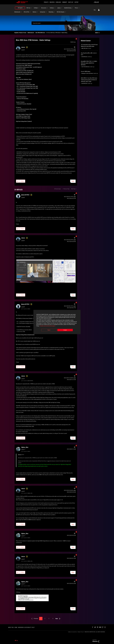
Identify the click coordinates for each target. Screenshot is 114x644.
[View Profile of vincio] (23, 47)
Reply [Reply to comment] (73, 229)
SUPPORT (76, 2)
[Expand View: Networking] (54, 12)
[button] (18, 181)
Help (95, 10)
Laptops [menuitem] (59, 8)
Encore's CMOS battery (86, 71)
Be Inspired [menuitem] (20, 8)
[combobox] (57, 23)
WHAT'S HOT (71, 2)
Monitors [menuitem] (35, 12)
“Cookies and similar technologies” (47, 326)
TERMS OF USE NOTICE (72, 632)
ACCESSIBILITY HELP (29, 627)
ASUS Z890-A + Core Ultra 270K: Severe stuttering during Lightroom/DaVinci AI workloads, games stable (89, 80)
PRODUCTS (46, 2)
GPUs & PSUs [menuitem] (27, 12)
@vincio (20, 455)
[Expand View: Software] (39, 8)
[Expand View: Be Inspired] (24, 8)
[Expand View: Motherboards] (21, 12)
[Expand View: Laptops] (62, 8)
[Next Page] (58, 619)
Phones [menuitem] (76, 8)
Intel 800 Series (85, 57)
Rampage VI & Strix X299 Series (87, 73)
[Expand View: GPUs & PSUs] (30, 12)
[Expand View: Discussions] (47, 8)
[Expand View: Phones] (79, 8)
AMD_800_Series (85, 48)
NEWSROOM (21, 627)
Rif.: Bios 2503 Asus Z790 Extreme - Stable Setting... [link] (57, 33)
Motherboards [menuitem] (17, 12)
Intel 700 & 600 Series (40, 33)
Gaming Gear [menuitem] (43, 12)
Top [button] (17, 640)
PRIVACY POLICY (81, 632)
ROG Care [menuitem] (28, 8)
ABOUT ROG (11, 627)
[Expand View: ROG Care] (31, 8)
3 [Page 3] (49, 619)
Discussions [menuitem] (44, 8)
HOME (16, 627)
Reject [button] (49, 330)
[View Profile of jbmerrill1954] (25, 195)
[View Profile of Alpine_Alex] (25, 447)
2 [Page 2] (45, 619)
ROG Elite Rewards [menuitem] (61, 12)
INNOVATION (52, 2)
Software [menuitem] (36, 8)
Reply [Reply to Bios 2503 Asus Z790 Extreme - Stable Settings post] (73, 181)
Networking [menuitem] (51, 12)
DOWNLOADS (58, 2)
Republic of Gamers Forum (20, 33)
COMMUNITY (65, 2)
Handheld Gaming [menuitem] (68, 8)
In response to (26, 309)
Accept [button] (65, 330)
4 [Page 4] (53, 619)
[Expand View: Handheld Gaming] (72, 8)
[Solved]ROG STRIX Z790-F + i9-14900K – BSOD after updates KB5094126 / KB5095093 (89, 63)
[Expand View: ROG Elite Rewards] (66, 12)
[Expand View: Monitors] (38, 12)
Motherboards (31, 33)
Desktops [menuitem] (52, 8)
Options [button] (97, 33)
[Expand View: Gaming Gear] (46, 12)
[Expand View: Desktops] (55, 8)
